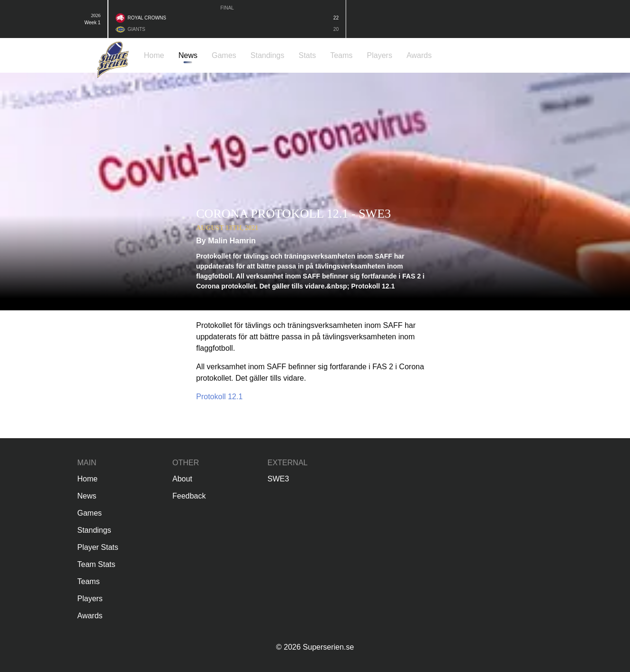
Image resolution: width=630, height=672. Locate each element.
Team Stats (97, 564)
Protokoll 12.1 (220, 397)
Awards (90, 616)
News (87, 496)
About (183, 479)
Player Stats (98, 547)
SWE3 (278, 479)
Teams (89, 581)
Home (88, 479)
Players (90, 599)
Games (90, 513)
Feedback (189, 496)
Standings (94, 530)
